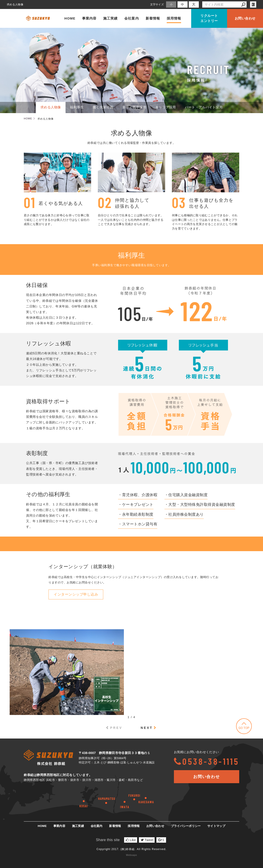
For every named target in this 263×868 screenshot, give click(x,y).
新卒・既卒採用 (134, 107)
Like (131, 840)
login (253, 4)
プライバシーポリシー (186, 826)
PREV (116, 728)
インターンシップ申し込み (76, 594)
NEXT (147, 728)
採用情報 (174, 18)
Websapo (131, 855)
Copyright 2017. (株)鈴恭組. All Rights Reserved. (131, 849)
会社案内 (131, 18)
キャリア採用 (166, 107)
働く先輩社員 (103, 107)
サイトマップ (216, 826)
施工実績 (110, 18)
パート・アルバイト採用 (204, 107)
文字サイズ (157, 4)
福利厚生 (77, 107)
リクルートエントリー (209, 18)
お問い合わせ (245, 18)
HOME (70, 18)
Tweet (147, 840)
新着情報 (153, 18)
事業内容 (89, 18)
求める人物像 (51, 107)
